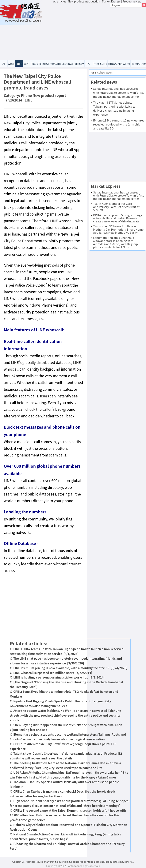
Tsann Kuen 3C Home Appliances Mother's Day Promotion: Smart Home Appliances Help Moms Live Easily (118, 229)
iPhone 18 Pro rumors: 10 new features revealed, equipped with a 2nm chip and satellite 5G (119, 124)
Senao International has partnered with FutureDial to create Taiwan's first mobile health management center (118, 92)
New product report (49, 95)
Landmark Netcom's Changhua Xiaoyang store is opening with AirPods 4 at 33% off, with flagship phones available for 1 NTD (115, 242)
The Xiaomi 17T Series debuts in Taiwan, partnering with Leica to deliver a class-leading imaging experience (114, 108)
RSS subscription (102, 72)
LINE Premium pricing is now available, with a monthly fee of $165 (61, 668)
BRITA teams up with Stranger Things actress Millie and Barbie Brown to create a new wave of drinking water (117, 218)
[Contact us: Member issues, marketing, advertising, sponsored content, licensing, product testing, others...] (73, 862)
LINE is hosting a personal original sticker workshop (51, 677)
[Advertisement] (100, 32)
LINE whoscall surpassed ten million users (44, 673)
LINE (29, 100)
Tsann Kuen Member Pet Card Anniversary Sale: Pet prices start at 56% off (116, 207)
